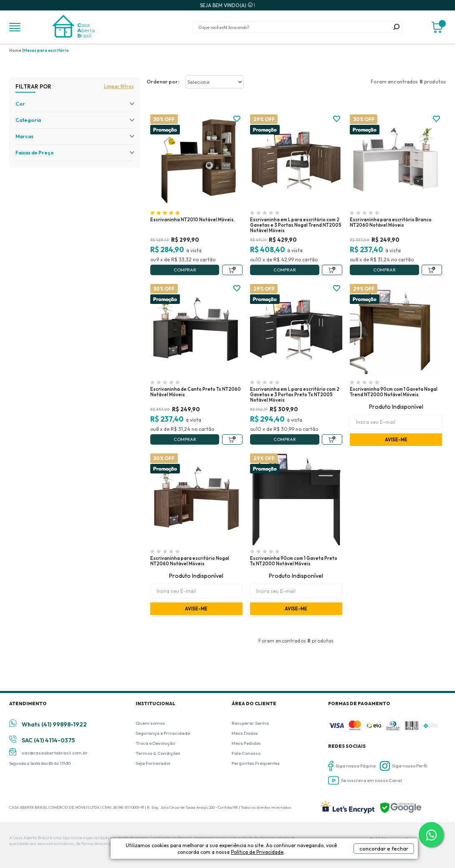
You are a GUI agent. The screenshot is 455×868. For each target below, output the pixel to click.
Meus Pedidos (246, 743)
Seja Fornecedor (153, 763)
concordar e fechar (373, 853)
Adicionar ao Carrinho (232, 270)
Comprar (185, 270)
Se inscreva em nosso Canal (365, 781)
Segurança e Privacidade (163, 733)
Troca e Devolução (155, 743)
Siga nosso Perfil (404, 766)
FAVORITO (237, 119)
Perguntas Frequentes (256, 763)
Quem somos (150, 723)
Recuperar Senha (250, 723)
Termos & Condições (158, 753)
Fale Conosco (246, 753)
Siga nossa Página (352, 766)
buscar (397, 27)
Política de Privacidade (286, 856)
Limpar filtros (119, 86)
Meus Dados (245, 733)
